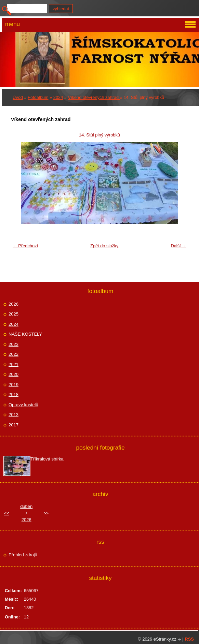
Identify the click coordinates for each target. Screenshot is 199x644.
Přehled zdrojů (23, 555)
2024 (58, 97)
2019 (14, 385)
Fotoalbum (38, 97)
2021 (14, 364)
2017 (14, 425)
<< (7, 513)
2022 (14, 354)
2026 (14, 304)
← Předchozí (25, 246)
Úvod (18, 97)
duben (26, 506)
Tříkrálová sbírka (47, 459)
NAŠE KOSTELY (25, 334)
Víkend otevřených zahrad (94, 97)
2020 (14, 374)
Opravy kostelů (23, 405)
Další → (178, 246)
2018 (14, 394)
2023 (14, 344)
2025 (14, 314)
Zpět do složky (104, 246)
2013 (14, 415)
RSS (189, 639)
